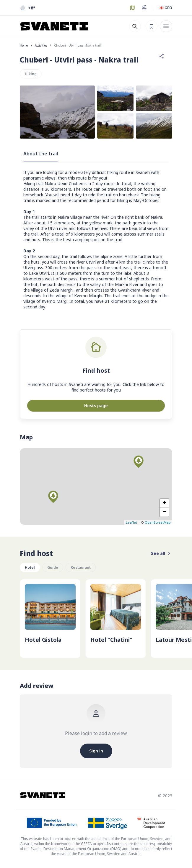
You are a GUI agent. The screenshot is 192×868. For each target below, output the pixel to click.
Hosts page (96, 406)
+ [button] (164, 503)
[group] (50, 619)
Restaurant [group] (81, 567)
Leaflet (131, 522)
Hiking (31, 74)
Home (24, 45)
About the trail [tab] (41, 154)
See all (162, 553)
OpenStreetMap (158, 522)
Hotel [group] (30, 567)
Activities (41, 45)
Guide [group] (53, 567)
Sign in (96, 751)
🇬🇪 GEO (166, 8)
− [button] (164, 512)
